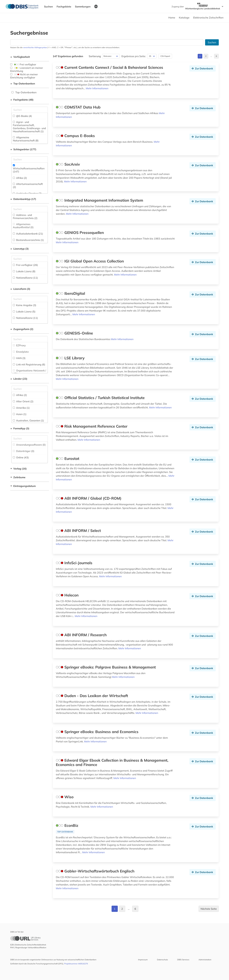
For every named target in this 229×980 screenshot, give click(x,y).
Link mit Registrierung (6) (29, 364)
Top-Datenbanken (23, 84)
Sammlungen (83, 7)
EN (96, 6)
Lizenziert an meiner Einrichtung (27, 69)
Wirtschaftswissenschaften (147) (29, 169)
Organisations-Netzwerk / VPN (29, 372)
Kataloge (184, 18)
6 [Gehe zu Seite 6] (216, 56)
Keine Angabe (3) (25, 305)
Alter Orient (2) (23, 401)
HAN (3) (19, 358)
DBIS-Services (183, 960)
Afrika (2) (20, 178)
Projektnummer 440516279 (76, 964)
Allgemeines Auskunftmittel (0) (23, 226)
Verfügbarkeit (20, 57)
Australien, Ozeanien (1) (28, 420)
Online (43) (21, 457)
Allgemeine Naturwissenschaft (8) (26, 139)
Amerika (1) (21, 408)
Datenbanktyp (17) (23, 199)
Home (172, 18)
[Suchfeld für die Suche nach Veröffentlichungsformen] (30, 438)
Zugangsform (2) (22, 329)
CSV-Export (165, 56)
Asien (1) (20, 414)
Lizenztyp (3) (19, 249)
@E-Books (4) (22, 116)
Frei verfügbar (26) (25, 265)
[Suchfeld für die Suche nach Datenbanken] (107, 42)
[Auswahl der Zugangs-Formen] (30, 339)
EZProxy (19, 345)
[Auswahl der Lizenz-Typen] (30, 259)
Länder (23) (19, 379)
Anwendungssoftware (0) (29, 445)
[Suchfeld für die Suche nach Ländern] (30, 389)
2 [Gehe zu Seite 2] (206, 56)
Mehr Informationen (97, 88)
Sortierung (95, 56)
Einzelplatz (21, 352)
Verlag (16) (18, 469)
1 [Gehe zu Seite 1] (200, 56)
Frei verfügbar (23, 64)
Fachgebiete (64, 7)
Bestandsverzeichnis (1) (28, 240)
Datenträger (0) (24, 451)
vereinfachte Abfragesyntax (35, 47)
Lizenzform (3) (20, 289)
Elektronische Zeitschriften (208, 18)
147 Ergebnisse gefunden (68, 56)
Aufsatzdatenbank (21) (28, 234)
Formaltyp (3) (20, 428)
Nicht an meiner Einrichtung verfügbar (24, 76)
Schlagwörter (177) (23, 149)
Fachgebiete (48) (22, 100)
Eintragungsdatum (23, 486)
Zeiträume (18, 477)
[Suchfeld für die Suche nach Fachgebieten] (30, 110)
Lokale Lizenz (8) (24, 271)
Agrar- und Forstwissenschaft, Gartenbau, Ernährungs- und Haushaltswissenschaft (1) (29, 127)
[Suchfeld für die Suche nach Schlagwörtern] (30, 159)
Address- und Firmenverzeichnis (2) (25, 217)
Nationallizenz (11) (25, 278)
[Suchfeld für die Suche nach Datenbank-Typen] (30, 209)
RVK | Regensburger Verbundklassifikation (28, 947)
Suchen (48, 7)
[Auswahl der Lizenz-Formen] (30, 299)
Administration (205, 960)
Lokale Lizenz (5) (24, 312)
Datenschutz (162, 960)
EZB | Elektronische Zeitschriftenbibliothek (28, 945)
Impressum (143, 960)
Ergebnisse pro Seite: (134, 56)
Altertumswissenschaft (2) (28, 185)
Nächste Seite (209, 909)
